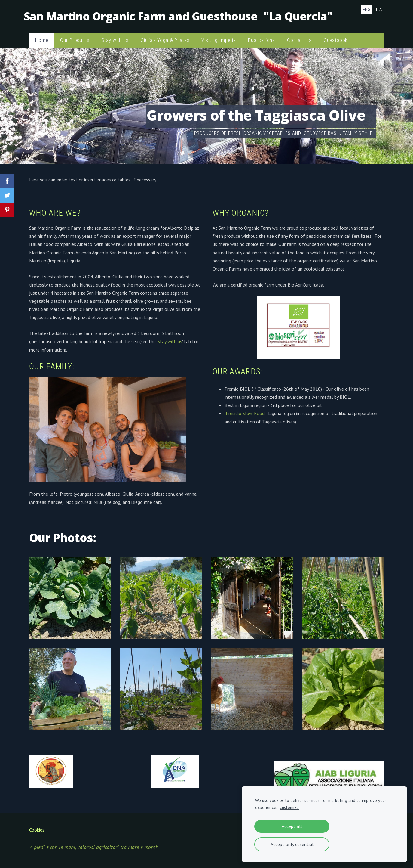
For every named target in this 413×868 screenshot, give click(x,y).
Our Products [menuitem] (75, 36)
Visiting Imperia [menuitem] (219, 36)
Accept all (292, 826)
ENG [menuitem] (367, 9)
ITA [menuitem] (379, 9)
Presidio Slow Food (245, 409)
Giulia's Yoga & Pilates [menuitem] (165, 36)
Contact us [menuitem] (299, 36)
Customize (289, 807)
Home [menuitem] (42, 36)
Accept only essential (292, 844)
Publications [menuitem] (262, 36)
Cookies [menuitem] (37, 826)
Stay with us (170, 337)
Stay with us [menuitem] (115, 36)
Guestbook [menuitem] (336, 36)
